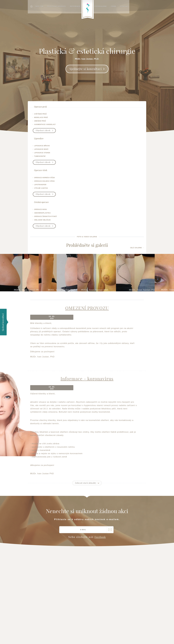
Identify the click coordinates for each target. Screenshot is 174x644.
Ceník (116, 6)
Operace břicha (69, 573)
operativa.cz (37, 595)
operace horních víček (103, 115)
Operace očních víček (72, 554)
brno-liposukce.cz (40, 589)
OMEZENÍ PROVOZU (87, 214)
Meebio (143, 639)
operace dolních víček (102, 118)
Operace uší (67, 565)
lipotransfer (98, 122)
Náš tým (38, 6)
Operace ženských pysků (73, 576)
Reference (74, 6)
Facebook (100, 432)
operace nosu (128, 115)
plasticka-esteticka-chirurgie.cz (41, 599)
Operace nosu (68, 557)
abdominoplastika (129, 118)
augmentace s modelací (45, 125)
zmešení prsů (40, 122)
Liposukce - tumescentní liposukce (73, 569)
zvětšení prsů (40, 115)
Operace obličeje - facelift (70, 561)
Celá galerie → (137, 151)
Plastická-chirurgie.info (118, 609)
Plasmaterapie (68, 585)
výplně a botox (99, 125)
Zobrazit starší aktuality (86, 378)
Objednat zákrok (43, 131)
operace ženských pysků (132, 122)
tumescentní (69, 125)
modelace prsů (41, 118)
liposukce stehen (71, 122)
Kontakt (127, 6)
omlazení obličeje (129, 125)
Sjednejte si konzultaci (86, 73)
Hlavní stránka (40, 551)
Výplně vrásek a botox (72, 579)
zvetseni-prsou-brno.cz (42, 586)
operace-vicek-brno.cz (42, 592)
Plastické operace (55, 6)
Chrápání (66, 582)
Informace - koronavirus (87, 279)
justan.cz (36, 583)
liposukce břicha (71, 115)
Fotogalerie (104, 6)
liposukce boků (70, 118)
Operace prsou (69, 551)
